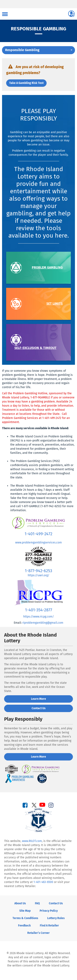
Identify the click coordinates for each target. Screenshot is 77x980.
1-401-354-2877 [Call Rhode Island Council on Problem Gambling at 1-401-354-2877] (39, 610)
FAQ (37, 903)
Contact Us (56, 903)
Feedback (24, 926)
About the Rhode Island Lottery (30, 638)
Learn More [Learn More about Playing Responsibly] (38, 757)
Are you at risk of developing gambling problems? (35, 69)
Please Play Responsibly (39, 115)
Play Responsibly (23, 719)
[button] (38, 50)
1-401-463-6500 (43, 882)
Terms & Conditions (25, 918)
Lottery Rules (56, 918)
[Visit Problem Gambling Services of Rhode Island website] (38, 523)
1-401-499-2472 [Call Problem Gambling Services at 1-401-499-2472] (38, 534)
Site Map (25, 911)
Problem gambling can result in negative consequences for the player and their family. (38, 153)
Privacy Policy (49, 911)
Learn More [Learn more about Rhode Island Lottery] (38, 699)
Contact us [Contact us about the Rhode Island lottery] (39, 708)
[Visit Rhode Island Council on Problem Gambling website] (39, 592)
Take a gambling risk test (26, 83)
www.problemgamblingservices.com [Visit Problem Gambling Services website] (38, 543)
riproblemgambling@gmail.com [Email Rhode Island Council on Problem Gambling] (43, 623)
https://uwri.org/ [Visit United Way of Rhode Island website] (38, 575)
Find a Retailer (49, 926)
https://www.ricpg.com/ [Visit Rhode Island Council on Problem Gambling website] (38, 617)
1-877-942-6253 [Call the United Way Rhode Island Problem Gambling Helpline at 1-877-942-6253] (38, 571)
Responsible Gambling (38, 29)
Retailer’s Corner (38, 933)
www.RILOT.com (32, 841)
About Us (20, 903)
